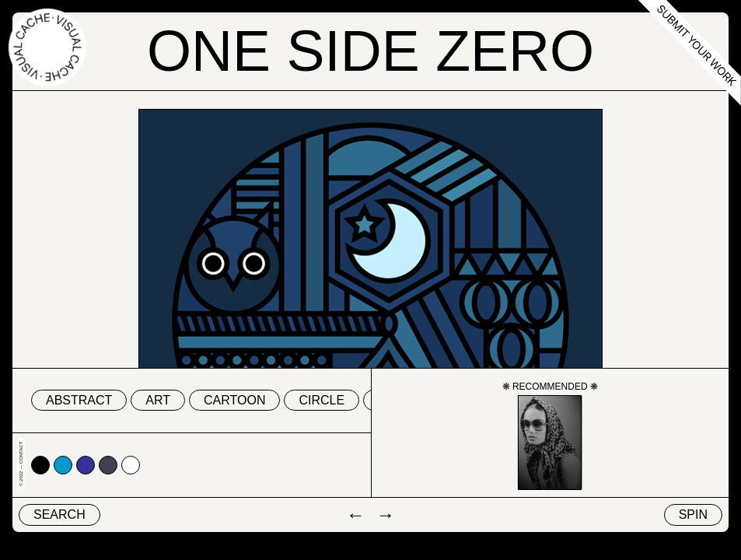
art (158, 400)
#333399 (86, 465)
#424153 (108, 465)
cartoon (234, 400)
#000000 (40, 465)
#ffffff (131, 465)
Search (59, 514)
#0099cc (63, 465)
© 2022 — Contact (21, 464)
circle (322, 400)
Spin (693, 514)
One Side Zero (370, 51)
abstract (79, 400)
